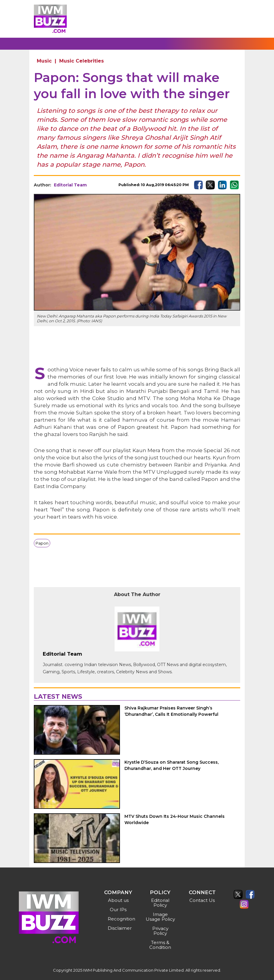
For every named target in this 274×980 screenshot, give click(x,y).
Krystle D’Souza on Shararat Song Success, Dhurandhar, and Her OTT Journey (172, 765)
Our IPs (118, 910)
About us (118, 900)
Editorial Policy (160, 903)
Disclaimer (119, 928)
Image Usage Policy (160, 917)
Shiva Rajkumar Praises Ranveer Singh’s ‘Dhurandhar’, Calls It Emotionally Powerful (171, 711)
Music (44, 61)
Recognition (119, 919)
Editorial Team (70, 185)
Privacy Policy (160, 931)
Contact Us (202, 900)
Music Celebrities (82, 61)
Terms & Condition (160, 945)
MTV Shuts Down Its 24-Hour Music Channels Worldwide (175, 819)
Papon (42, 543)
